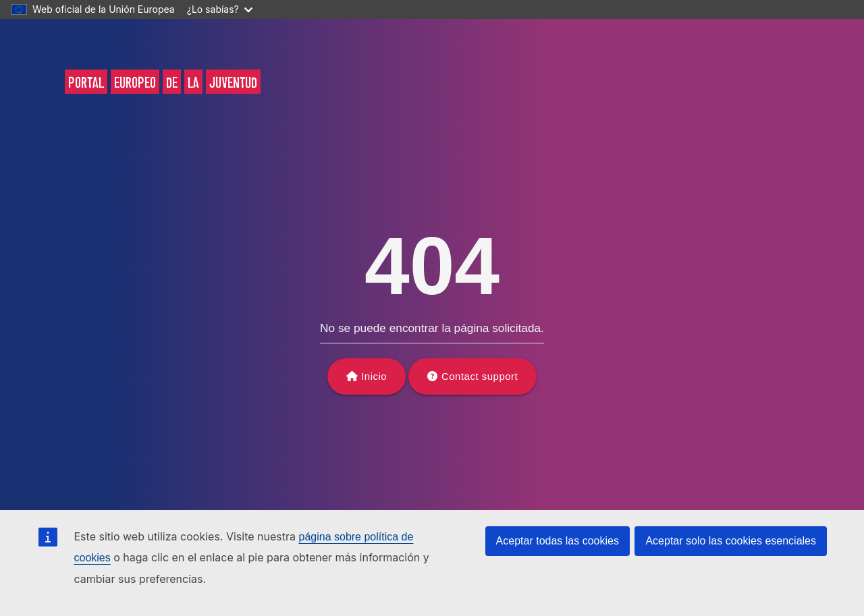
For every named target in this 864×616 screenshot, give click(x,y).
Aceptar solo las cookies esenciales (731, 541)
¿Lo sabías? (220, 9)
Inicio (374, 376)
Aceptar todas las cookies (558, 541)
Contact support (480, 376)
